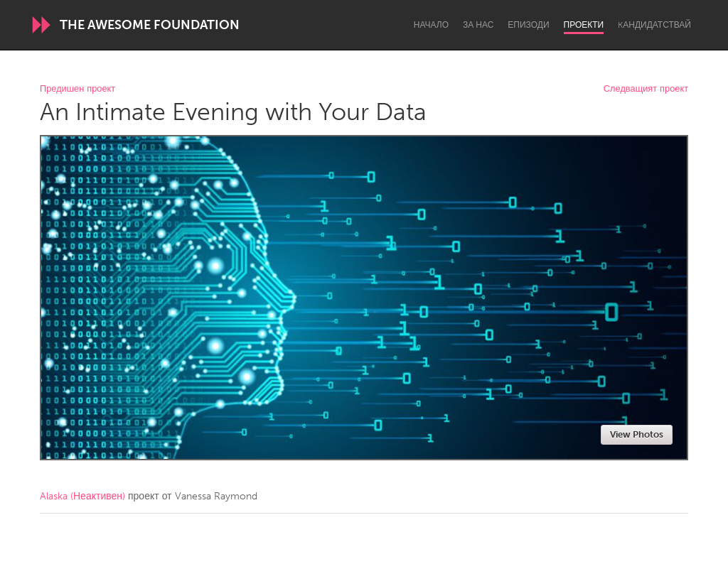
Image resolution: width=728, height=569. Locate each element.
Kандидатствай (654, 25)
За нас (478, 25)
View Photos (637, 434)
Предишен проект (77, 89)
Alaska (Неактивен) (82, 496)
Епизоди (528, 25)
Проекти (584, 25)
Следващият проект (646, 89)
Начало (431, 25)
